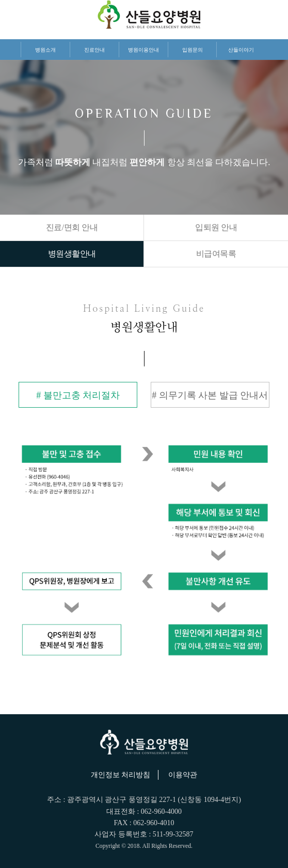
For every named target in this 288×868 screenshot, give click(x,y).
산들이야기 (241, 50)
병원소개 (45, 50)
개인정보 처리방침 (121, 775)
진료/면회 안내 (72, 227)
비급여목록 (216, 254)
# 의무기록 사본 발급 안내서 (210, 395)
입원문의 (193, 50)
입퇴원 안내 (216, 227)
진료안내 (94, 50)
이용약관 (183, 775)
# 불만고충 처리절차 (78, 395)
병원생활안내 (72, 254)
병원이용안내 (143, 50)
